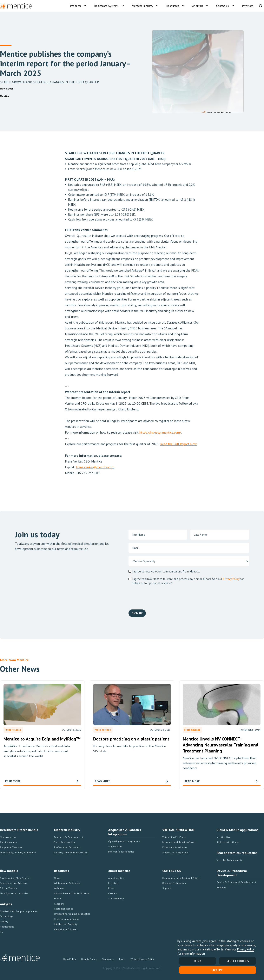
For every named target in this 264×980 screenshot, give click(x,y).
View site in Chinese (65, 929)
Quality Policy (89, 959)
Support (167, 888)
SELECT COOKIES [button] (238, 961)
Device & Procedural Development (236, 882)
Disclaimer (108, 959)
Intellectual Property (66, 924)
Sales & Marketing (64, 842)
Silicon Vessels (8, 888)
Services (221, 887)
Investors (113, 883)
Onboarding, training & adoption (18, 852)
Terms (122, 959)
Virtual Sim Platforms (174, 837)
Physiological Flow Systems (16, 878)
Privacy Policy (246, 949)
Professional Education (67, 847)
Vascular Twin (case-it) (229, 860)
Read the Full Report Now (179, 444)
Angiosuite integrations (175, 852)
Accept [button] (218, 970)
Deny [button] (197, 961)
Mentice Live (224, 837)
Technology (6, 916)
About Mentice (116, 878)
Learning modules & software (179, 842)
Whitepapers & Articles (67, 883)
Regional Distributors (174, 883)
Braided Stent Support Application (19, 911)
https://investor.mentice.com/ (160, 432)
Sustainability (116, 898)
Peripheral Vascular (11, 847)
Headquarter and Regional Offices (181, 878)
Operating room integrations (124, 841)
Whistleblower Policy (142, 959)
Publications (7, 927)
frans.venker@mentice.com (95, 467)
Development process (67, 919)
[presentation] (218, 596)
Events (58, 898)
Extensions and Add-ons (14, 883)
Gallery (4, 921)
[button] (79, 6)
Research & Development (69, 837)
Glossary (59, 904)
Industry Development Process (71, 852)
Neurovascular (8, 837)
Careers (113, 893)
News (57, 878)
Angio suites (115, 846)
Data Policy (70, 959)
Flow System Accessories (14, 893)
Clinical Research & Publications (72, 893)
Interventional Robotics (121, 852)
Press (111, 888)
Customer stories (64, 909)
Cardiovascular (8, 842)
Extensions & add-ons (175, 847)
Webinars (59, 888)
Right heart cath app (228, 842)
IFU (2, 932)
